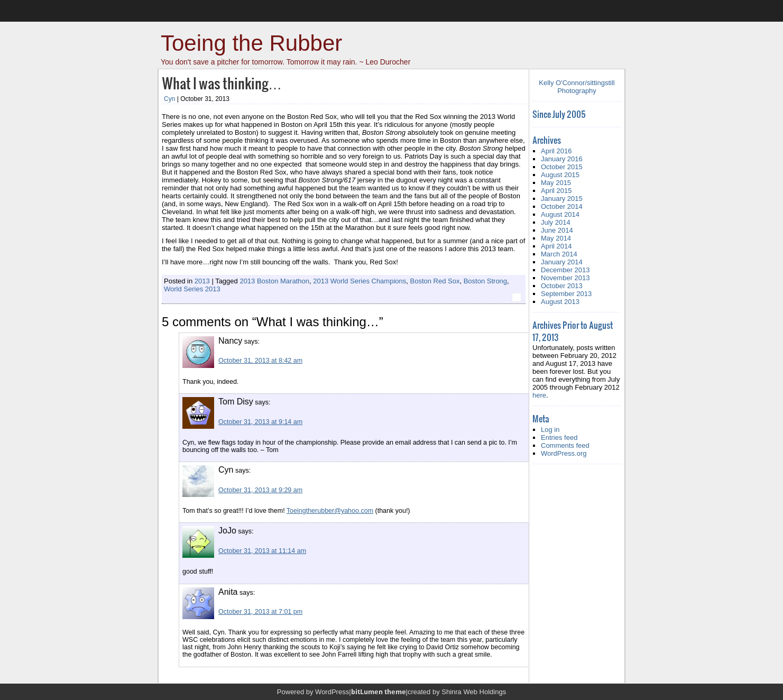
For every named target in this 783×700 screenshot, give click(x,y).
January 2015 (562, 199)
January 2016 (562, 159)
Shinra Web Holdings (474, 692)
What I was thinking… (222, 83)
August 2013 (560, 302)
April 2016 (556, 151)
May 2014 (556, 238)
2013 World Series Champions (360, 281)
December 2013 (565, 270)
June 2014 (557, 230)
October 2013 (562, 286)
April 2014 (556, 246)
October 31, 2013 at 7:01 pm (260, 612)
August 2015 (560, 175)
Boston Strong (485, 281)
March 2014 (559, 254)
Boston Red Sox (435, 281)
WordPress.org (564, 453)
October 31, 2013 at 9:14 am (260, 422)
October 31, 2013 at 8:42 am (260, 361)
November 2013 (565, 278)
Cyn (169, 99)
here (539, 395)
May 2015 (556, 183)
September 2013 (566, 294)
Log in (550, 430)
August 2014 (560, 214)
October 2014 (562, 206)
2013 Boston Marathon (274, 281)
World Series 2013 (192, 289)
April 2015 (556, 191)
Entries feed (559, 438)
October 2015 (562, 167)
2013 (202, 281)
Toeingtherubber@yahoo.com (330, 511)
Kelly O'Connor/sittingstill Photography (577, 87)
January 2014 (562, 262)
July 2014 (556, 222)
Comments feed (565, 445)
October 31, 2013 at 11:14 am (262, 551)
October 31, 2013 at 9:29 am (260, 490)
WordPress (332, 692)
